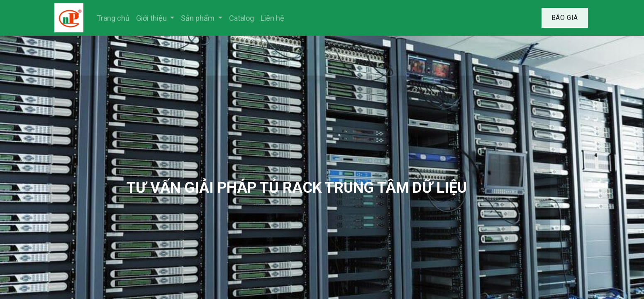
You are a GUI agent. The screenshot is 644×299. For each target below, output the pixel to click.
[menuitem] (113, 18)
